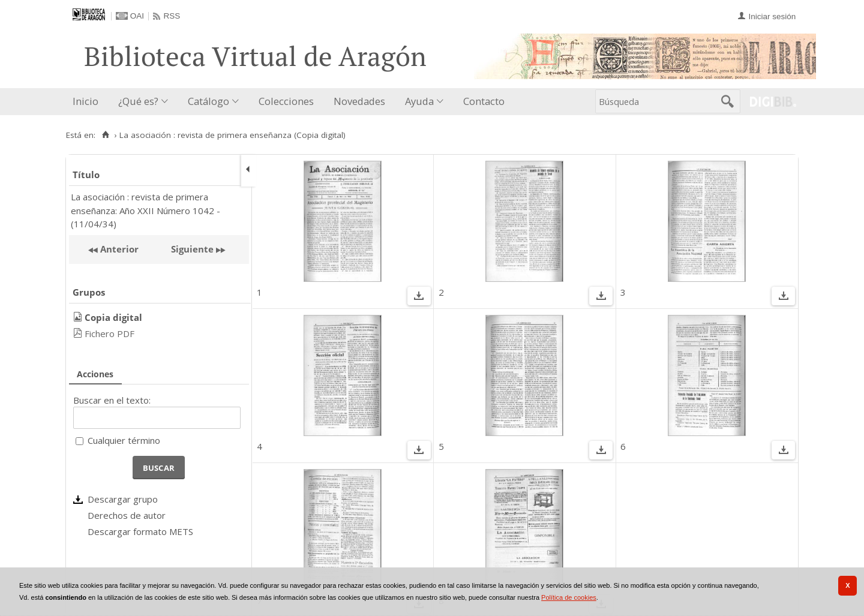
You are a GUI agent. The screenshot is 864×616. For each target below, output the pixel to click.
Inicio (85, 101)
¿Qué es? (138, 101)
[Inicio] (105, 135)
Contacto (484, 101)
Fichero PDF (109, 333)
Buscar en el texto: (112, 400)
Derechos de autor (127, 515)
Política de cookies (569, 597)
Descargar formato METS (140, 531)
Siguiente (192, 249)
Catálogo (208, 101)
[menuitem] (88, 102)
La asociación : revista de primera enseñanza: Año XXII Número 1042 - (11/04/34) (145, 210)
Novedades (359, 101)
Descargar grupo (123, 499)
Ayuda (419, 101)
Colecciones (286, 101)
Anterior (118, 249)
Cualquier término (124, 440)
